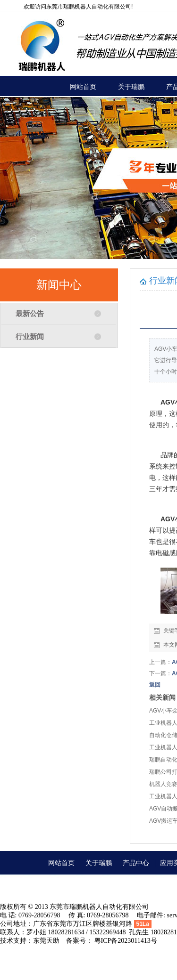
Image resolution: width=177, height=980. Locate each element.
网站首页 (61, 863)
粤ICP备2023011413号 (126, 941)
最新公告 (30, 314)
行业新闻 (30, 337)
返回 (155, 685)
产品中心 (136, 863)
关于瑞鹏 (99, 863)
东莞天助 (46, 941)
